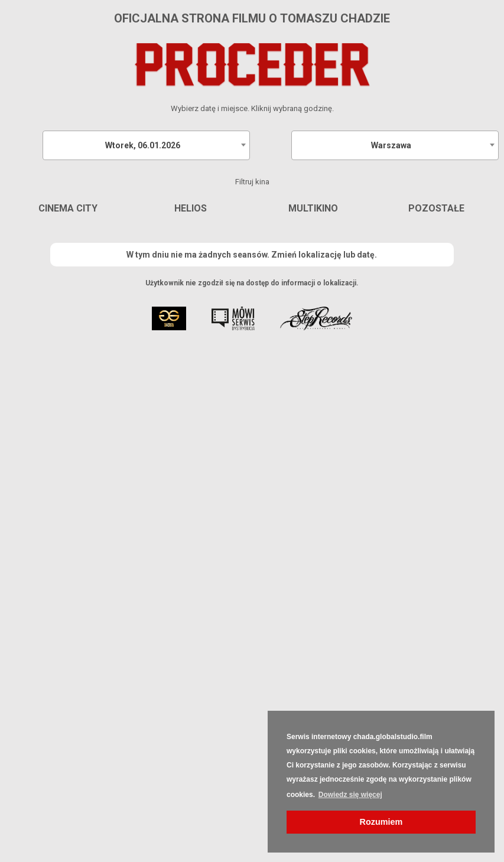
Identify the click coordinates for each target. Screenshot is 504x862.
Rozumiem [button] (381, 822)
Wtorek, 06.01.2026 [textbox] (143, 145)
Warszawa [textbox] (391, 145)
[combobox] (146, 145)
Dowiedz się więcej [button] (350, 795)
